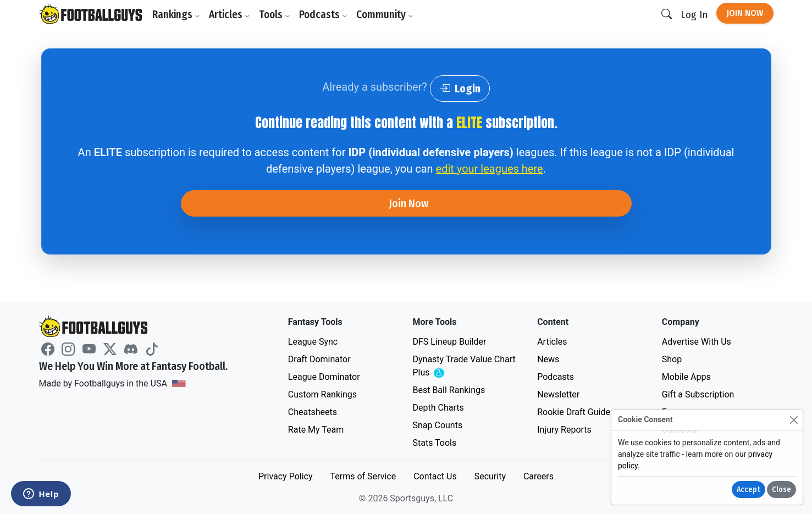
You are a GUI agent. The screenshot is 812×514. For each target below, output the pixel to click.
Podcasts (323, 15)
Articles (230, 15)
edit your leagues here (490, 169)
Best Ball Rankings (449, 390)
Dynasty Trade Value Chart (464, 366)
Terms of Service (363, 476)
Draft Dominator (319, 359)
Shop (672, 359)
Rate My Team (316, 430)
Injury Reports (564, 430)
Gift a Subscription (698, 394)
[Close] (794, 420)
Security (490, 476)
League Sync (313, 342)
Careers (538, 476)
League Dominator (324, 377)
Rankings (176, 15)
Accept (749, 490)
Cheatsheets (313, 412)
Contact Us (435, 476)
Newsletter (558, 394)
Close (781, 490)
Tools (275, 15)
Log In (694, 15)
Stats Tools (434, 443)
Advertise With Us (697, 342)
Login (460, 89)
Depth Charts (438, 408)
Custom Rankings (322, 394)
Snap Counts (437, 425)
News (548, 359)
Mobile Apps (686, 377)
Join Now (745, 13)
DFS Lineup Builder (449, 342)
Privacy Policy (286, 476)
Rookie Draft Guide (574, 412)
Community (385, 15)
